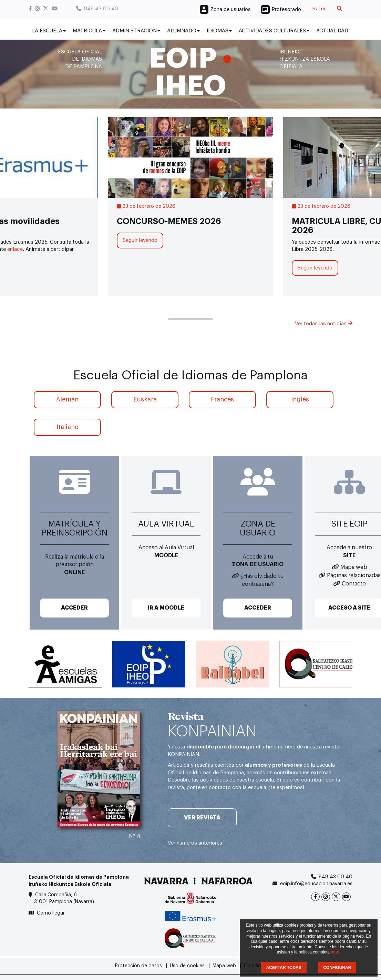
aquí (335, 952)
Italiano (68, 427)
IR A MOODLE (166, 608)
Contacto (354, 584)
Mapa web (354, 567)
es (314, 9)
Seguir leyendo (140, 240)
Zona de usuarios (230, 9)
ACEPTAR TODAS (284, 968)
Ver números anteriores (195, 843)
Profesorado (286, 9)
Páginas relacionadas (354, 575)
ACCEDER (74, 608)
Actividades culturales (274, 31)
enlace (15, 249)
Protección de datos (138, 966)
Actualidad (332, 31)
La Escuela (49, 31)
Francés (222, 399)
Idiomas (219, 31)
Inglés (300, 399)
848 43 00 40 (97, 9)
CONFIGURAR (337, 968)
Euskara (145, 399)
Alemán (67, 399)
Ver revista (202, 818)
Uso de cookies (187, 966)
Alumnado (183, 31)
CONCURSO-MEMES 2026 (169, 221)
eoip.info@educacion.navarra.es (316, 884)
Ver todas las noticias (324, 324)
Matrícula (89, 31)
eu (324, 9)
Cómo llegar (51, 913)
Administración (136, 31)
